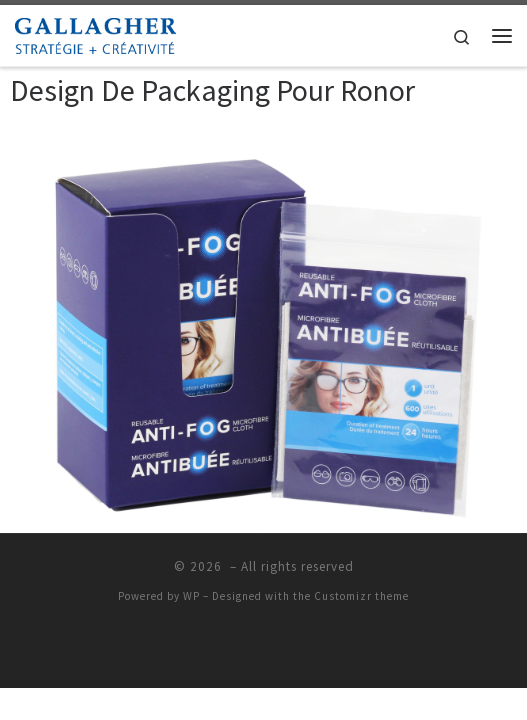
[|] (95, 33)
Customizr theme (361, 596)
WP (191, 596)
